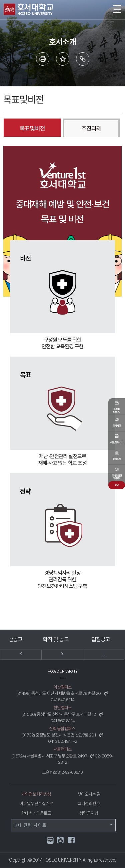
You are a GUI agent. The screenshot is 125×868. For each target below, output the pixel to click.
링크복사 (83, 59)
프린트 (43, 59)
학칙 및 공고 (73, 639)
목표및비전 (32, 128)
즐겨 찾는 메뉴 (63, 59)
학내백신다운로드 (36, 813)
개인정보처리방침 (36, 794)
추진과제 (91, 128)
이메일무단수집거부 (36, 803)
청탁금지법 (89, 813)
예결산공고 (28, 639)
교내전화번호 (89, 803)
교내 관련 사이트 (63, 825)
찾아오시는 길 (89, 794)
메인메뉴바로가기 (0, 0)
